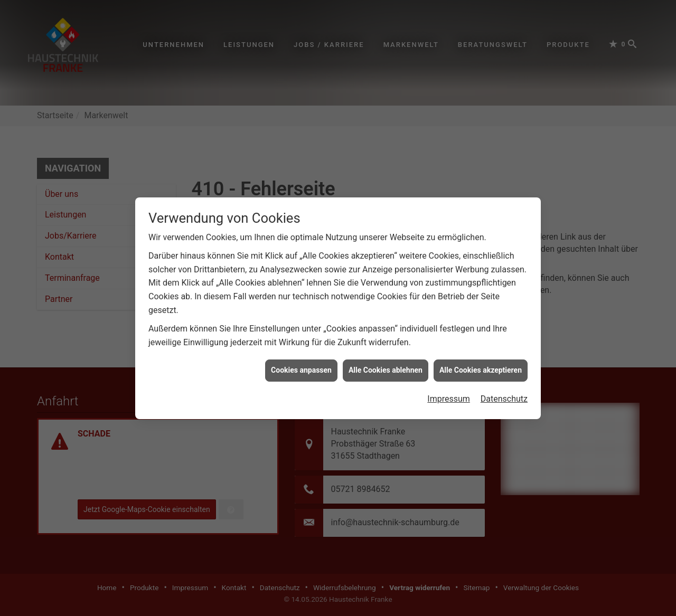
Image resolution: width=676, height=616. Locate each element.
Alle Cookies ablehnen (386, 347)
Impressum (449, 376)
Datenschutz (504, 376)
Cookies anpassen (301, 347)
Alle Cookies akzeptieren (481, 347)
